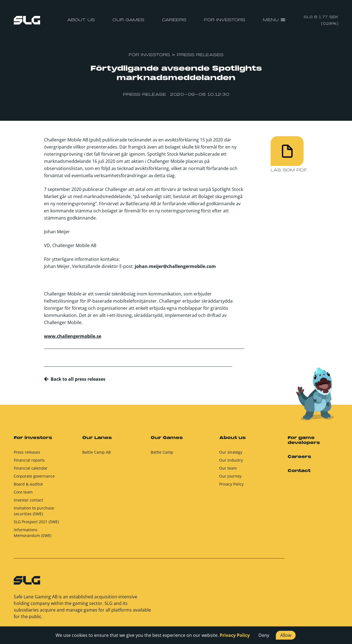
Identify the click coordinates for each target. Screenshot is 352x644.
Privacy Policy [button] (235, 635)
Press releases (27, 455)
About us (81, 20)
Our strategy (231, 455)
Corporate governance (34, 479)
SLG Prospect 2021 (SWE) (36, 524)
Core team (23, 494)
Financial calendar (31, 471)
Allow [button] (286, 635)
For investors (225, 20)
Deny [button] (264, 635)
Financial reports (29, 463)
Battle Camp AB (97, 455)
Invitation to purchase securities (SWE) (34, 513)
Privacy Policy (231, 487)
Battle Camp (162, 455)
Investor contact (28, 502)
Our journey (230, 479)
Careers (174, 20)
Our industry (231, 463)
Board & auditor (28, 487)
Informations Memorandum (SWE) (33, 535)
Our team (228, 471)
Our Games (128, 20)
